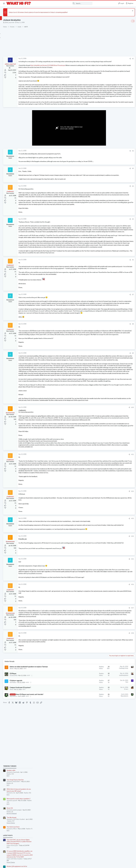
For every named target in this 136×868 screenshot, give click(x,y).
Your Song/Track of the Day (117, 130)
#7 (101, 354)
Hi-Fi (44, 807)
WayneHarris (33, 835)
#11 (100, 562)
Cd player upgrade (35, 819)
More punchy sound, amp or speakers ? (120, 149)
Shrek (31, 828)
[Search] (63, 3)
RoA (94, 821)
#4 (101, 213)
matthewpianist (91, 814)
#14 (100, 659)
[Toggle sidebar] (132, 21)
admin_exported (29, 22)
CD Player (32, 812)
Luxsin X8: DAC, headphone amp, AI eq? (120, 249)
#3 (101, 193)
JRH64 (31, 807)
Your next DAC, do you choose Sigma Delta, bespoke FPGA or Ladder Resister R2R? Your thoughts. (120, 192)
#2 (101, 174)
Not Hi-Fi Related (113, 164)
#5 (101, 254)
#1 (101, 59)
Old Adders (32, 821)
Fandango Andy (91, 805)
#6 (101, 314)
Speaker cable (112, 120)
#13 (100, 636)
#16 (100, 712)
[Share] (98, 59)
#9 (101, 428)
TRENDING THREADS (111, 116)
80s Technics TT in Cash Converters (119, 241)
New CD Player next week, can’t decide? (49, 833)
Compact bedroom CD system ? (40, 826)
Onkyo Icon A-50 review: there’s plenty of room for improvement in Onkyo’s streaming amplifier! (58, 12)
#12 (100, 609)
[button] (4, 3)
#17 (100, 735)
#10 (100, 506)
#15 (100, 682)
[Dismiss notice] (132, 11)
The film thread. (113, 168)
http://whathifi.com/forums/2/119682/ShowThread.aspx (67, 67)
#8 (101, 393)
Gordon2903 (33, 814)
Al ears (94, 828)
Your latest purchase (114, 177)
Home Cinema (112, 173)
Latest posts (109, 186)
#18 (100, 768)
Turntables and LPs (113, 245)
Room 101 (111, 158)
